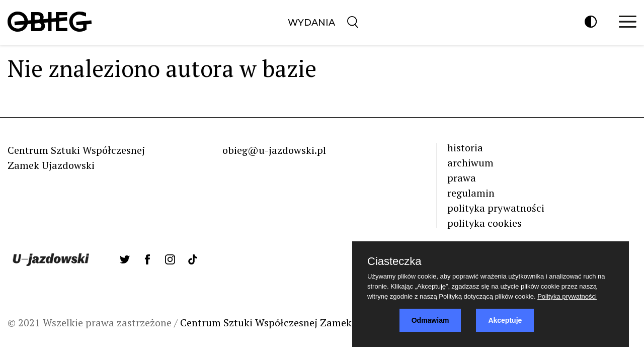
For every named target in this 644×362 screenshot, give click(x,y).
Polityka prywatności (567, 296)
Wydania (311, 23)
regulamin (471, 193)
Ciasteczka (394, 261)
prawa (462, 178)
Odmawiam (430, 320)
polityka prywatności (496, 208)
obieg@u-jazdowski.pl (274, 150)
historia (465, 148)
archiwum (470, 163)
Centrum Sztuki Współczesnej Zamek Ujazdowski (294, 323)
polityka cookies (485, 223)
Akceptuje (505, 320)
